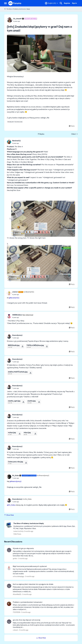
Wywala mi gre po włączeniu (23, 548)
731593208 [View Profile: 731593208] (16, 612)
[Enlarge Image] (41, 53)
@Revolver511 (14, 298)
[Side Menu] (5, 3)
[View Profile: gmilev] (9, 550)
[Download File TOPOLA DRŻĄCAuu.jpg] (47, 346)
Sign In (74, 3)
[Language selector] (51, 3)
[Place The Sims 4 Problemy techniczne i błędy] (44, 524)
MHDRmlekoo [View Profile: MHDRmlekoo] (17, 315)
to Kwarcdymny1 (43, 476)
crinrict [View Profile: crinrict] (15, 292)
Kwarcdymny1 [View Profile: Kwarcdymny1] (17, 335)
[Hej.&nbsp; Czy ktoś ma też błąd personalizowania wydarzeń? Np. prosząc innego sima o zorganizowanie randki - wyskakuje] (44, 571)
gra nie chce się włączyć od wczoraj (26, 620)
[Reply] (72, 126)
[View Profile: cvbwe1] (9, 622)
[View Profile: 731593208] (9, 604)
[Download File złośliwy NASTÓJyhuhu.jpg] (30, 373)
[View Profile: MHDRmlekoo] (9, 316)
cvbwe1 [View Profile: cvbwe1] (15, 630)
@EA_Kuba (11, 505)
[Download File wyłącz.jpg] (20, 433)
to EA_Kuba (27, 499)
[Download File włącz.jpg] (35, 433)
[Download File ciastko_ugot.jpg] (23, 402)
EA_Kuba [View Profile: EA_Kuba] (16, 476)
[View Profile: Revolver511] (9, 142)
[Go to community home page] (15, 3)
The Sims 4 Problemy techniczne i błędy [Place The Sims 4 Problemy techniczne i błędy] (17, 9)
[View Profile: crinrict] (9, 293)
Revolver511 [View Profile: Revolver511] (17, 141)
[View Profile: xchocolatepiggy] (9, 568)
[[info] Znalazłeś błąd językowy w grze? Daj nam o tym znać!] (17, 143)
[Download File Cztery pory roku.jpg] (26, 463)
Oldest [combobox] (75, 134)
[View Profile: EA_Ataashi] (10, 20)
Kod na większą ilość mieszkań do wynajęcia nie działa (33, 584)
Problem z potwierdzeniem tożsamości (28, 602)
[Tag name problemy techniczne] (15, 122)
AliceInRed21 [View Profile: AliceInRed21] (17, 594)
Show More (9, 515)
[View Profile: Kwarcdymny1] (9, 336)
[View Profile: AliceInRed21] (9, 586)
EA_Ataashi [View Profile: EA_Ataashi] (17, 19)
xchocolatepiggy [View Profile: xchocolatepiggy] (18, 576)
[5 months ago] (23, 559)
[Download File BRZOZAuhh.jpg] (22, 346)
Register (67, 3)
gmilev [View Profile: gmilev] (15, 559)
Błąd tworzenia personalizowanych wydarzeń (30, 566)
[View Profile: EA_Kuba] (9, 477)
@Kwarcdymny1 (16, 481)
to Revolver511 (29, 292)
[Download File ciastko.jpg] (39, 402)
